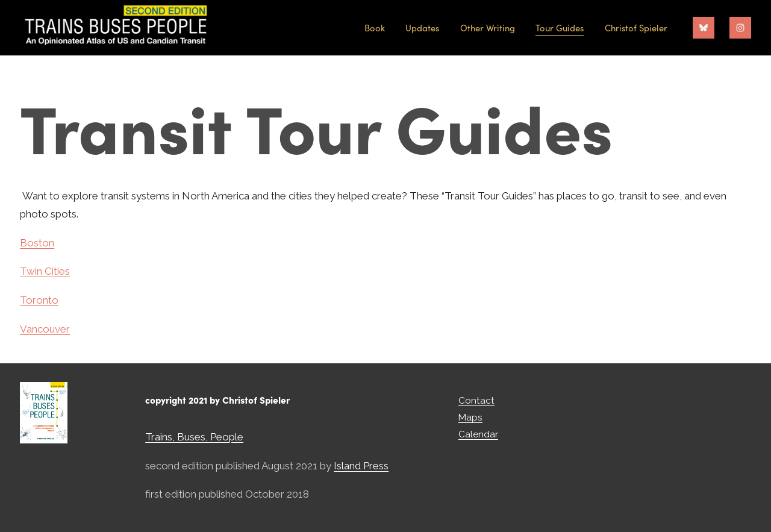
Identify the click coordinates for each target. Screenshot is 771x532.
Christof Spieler (636, 28)
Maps (470, 417)
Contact (476, 400)
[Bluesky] (704, 28)
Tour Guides (560, 28)
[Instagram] (740, 28)
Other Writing (488, 28)
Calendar (478, 434)
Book (375, 28)
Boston (37, 243)
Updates (422, 28)
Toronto (39, 300)
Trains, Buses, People (194, 437)
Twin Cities (45, 271)
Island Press (361, 466)
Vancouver (45, 329)
